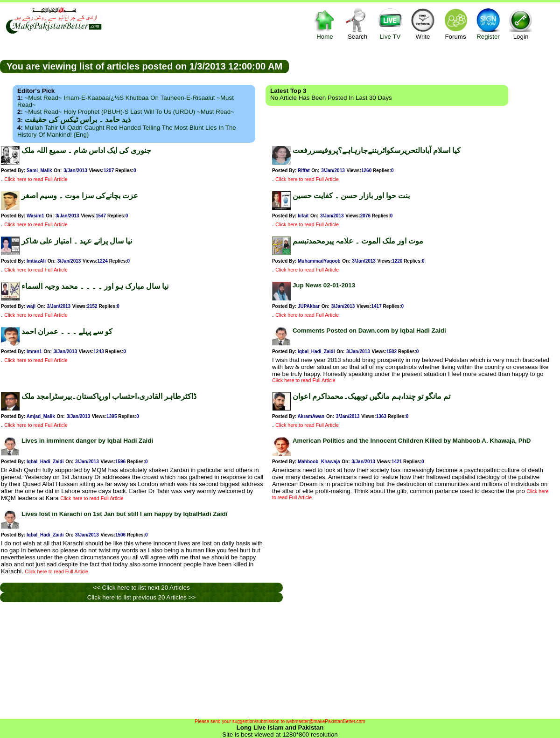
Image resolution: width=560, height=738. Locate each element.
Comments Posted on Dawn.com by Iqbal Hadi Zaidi (369, 331)
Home (325, 24)
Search (357, 24)
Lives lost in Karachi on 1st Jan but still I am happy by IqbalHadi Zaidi (124, 514)
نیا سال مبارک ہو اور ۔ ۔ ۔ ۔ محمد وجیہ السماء (95, 286)
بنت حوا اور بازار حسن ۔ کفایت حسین (351, 196)
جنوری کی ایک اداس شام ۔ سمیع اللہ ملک (86, 150)
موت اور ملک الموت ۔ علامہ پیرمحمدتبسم (358, 241)
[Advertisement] (425, 66)
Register (488, 24)
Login (521, 24)
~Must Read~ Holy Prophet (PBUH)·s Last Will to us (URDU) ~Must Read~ (129, 112)
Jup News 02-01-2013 (324, 285)
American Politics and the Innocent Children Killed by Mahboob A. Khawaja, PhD (412, 441)
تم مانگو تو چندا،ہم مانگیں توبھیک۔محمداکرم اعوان (371, 396)
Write (423, 24)
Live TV (390, 24)
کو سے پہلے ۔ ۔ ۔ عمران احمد (67, 331)
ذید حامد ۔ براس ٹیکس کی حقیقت (78, 120)
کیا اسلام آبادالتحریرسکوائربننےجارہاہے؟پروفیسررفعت (377, 150)
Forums (455, 24)
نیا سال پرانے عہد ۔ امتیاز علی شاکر (77, 241)
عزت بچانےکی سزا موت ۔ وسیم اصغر (80, 196)
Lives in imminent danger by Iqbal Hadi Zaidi (87, 441)
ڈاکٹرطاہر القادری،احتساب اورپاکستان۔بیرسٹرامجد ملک (109, 396)
